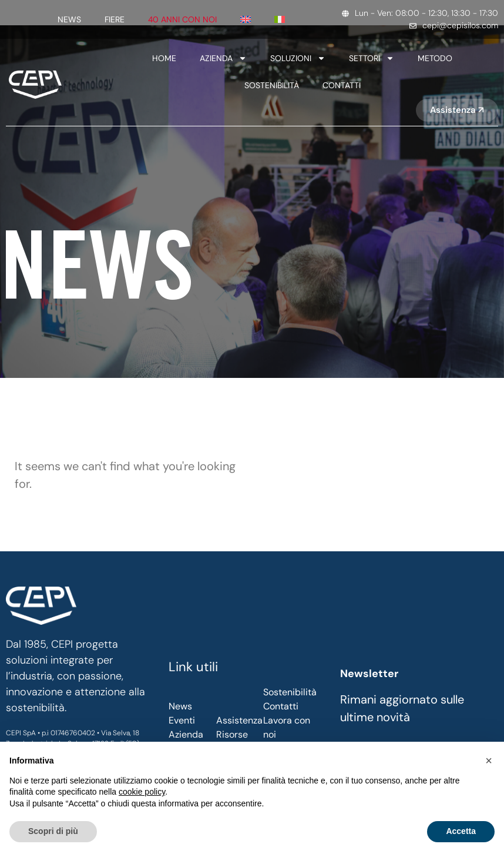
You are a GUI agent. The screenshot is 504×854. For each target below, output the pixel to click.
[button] (489, 761)
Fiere (115, 19)
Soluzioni (298, 58)
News (69, 19)
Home (164, 58)
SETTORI (372, 58)
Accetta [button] (461, 831)
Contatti (342, 85)
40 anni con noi (182, 19)
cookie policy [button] (142, 792)
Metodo (435, 58)
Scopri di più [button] (53, 831)
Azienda (223, 58)
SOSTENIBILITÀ (272, 85)
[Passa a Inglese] (246, 19)
